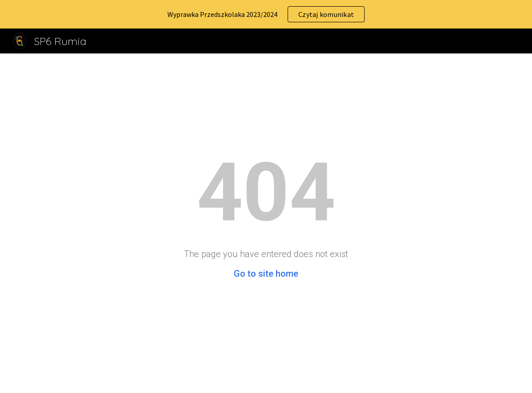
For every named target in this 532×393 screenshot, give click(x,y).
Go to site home (266, 274)
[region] (266, 14)
